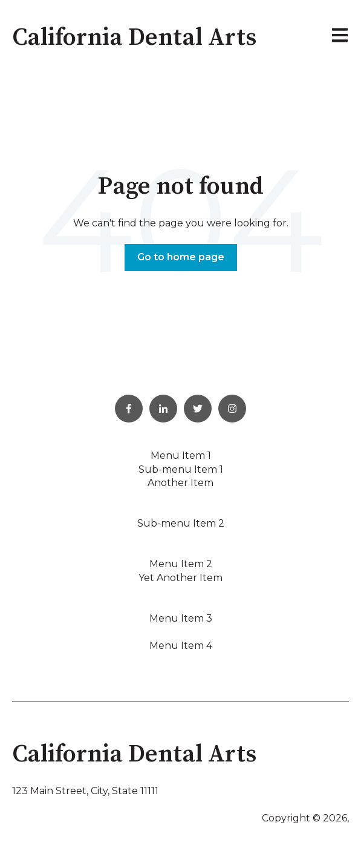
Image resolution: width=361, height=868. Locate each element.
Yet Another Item (180, 578)
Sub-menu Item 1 (181, 469)
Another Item (180, 483)
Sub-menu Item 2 (181, 523)
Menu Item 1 (181, 455)
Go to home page (181, 257)
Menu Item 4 (181, 646)
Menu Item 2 (181, 564)
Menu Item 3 (181, 618)
